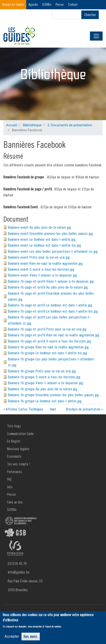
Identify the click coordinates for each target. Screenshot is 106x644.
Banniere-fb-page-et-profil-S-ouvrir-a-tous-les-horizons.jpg (49, 341)
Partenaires (14, 472)
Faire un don (15, 502)
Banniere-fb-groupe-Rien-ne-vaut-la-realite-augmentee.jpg (48, 347)
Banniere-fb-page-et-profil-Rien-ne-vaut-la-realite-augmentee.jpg (54, 335)
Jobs (10, 487)
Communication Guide (20, 434)
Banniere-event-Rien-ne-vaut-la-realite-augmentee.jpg (45, 263)
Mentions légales (18, 449)
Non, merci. (31, 637)
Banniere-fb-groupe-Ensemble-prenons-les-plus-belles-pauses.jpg (53, 395)
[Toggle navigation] (96, 36)
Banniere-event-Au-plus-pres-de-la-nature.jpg (40, 227)
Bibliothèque (32, 125)
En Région (14, 441)
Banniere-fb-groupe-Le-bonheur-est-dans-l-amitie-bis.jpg (48, 353)
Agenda (33, 4)
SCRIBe (47, 4)
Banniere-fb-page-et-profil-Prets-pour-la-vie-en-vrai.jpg (47, 329)
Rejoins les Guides (13, 4)
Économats (14, 456)
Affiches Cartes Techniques (23, 409)
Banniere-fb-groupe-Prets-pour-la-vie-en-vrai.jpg (42, 371)
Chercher (90, 15)
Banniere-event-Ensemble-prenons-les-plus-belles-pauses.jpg (50, 233)
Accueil (12, 125)
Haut (53, 409)
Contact (73, 4)
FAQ (9, 479)
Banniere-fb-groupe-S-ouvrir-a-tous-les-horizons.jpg (44, 377)
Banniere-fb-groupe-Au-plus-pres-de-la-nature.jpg (43, 389)
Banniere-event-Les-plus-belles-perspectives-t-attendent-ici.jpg (53, 251)
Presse (60, 4)
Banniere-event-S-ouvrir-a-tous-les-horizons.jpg (41, 269)
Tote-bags (14, 426)
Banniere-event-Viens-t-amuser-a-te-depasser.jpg (42, 275)
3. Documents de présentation (70, 125)
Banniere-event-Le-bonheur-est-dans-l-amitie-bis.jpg (45, 245)
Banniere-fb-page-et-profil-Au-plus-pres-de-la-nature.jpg (48, 287)
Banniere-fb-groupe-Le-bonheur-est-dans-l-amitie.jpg (45, 401)
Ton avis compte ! (19, 464)
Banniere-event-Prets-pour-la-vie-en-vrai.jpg (39, 257)
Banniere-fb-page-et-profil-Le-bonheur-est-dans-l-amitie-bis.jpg (53, 311)
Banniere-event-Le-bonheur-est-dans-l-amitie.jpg (42, 239)
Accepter (12, 636)
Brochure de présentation (84, 409)
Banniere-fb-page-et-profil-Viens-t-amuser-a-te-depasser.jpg (51, 281)
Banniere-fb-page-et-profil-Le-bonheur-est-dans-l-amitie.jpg (50, 305)
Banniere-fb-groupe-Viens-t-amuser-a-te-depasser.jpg (46, 383)
